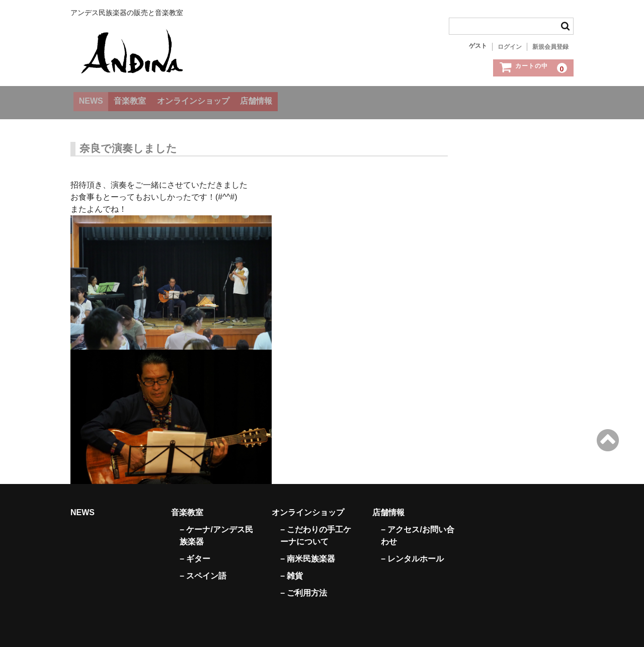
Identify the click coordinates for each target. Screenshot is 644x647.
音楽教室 (145, 100)
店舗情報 (296, 100)
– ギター (195, 552)
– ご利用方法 (304, 586)
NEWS (94, 100)
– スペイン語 (203, 569)
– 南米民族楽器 (308, 552)
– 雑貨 (292, 569)
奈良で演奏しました (128, 142)
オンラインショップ (220, 100)
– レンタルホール (412, 552)
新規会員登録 (550, 47)
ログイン (510, 47)
